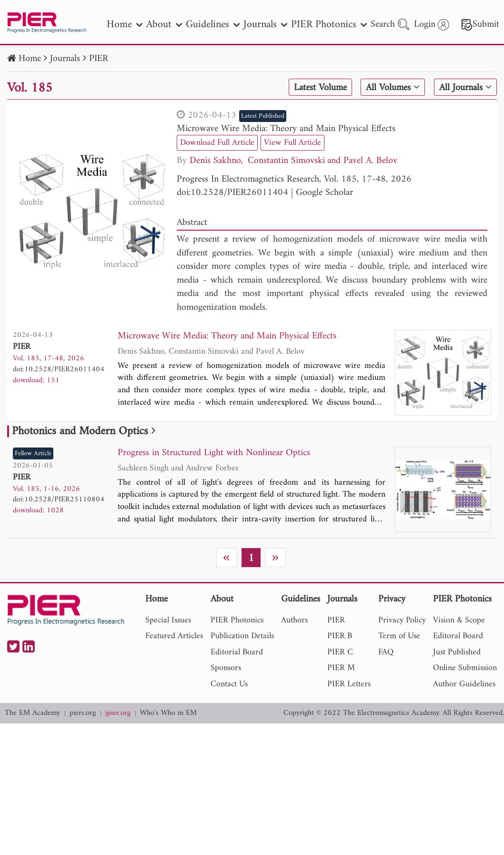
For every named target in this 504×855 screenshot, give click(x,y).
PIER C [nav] (340, 652)
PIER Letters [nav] (349, 684)
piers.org (83, 713)
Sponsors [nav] (226, 668)
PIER (99, 59)
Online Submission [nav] (465, 668)
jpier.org (118, 713)
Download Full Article (217, 143)
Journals (65, 59)
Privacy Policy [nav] (402, 620)
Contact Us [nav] (229, 684)
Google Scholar (324, 193)
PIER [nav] (336, 620)
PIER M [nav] (341, 668)
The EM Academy (32, 713)
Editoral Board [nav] (458, 636)
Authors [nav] (294, 620)
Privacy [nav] (392, 600)
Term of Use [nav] (399, 636)
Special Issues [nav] (168, 620)
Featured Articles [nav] (174, 636)
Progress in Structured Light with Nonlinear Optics (214, 453)
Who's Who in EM (168, 713)
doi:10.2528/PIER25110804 (59, 499)
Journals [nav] (265, 25)
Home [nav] (125, 25)
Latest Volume (320, 88)
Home (30, 59)
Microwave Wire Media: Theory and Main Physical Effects (286, 129)
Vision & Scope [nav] (459, 620)
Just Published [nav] (457, 652)
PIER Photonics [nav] (329, 25)
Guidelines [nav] (213, 25)
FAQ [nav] (386, 652)
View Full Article (292, 143)
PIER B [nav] (340, 636)
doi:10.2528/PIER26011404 (232, 193)
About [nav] (164, 25)
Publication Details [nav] (242, 636)
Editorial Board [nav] (237, 652)
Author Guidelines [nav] (464, 684)
